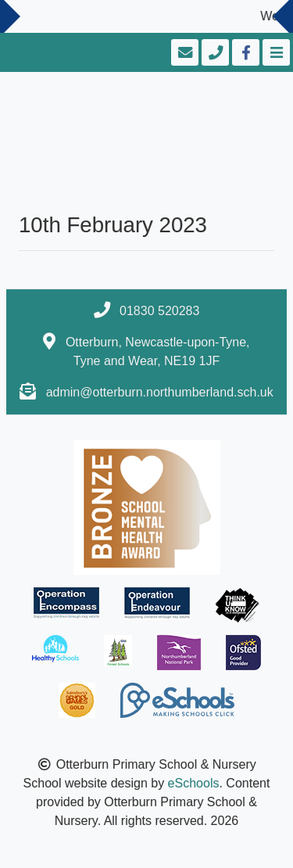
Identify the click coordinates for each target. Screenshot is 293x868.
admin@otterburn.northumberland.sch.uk (160, 392)
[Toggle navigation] (275, 52)
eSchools (194, 783)
